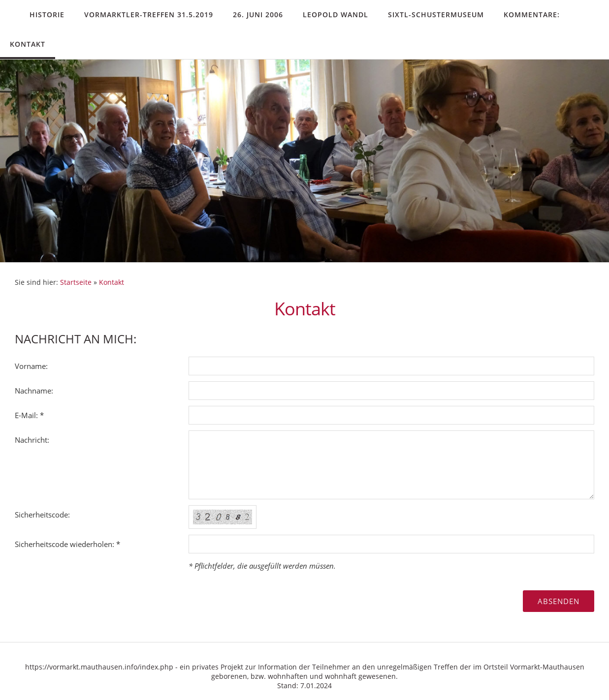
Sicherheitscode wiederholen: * (67, 544)
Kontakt (28, 44)
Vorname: (31, 366)
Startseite (76, 282)
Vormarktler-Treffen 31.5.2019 (149, 15)
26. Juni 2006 (258, 15)
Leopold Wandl (336, 15)
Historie (47, 15)
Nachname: (34, 391)
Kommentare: (532, 15)
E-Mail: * (29, 415)
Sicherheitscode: (42, 515)
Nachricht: (32, 440)
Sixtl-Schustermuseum (436, 15)
